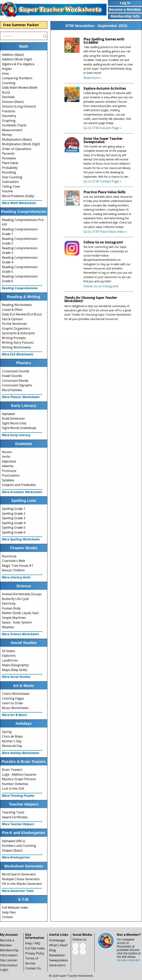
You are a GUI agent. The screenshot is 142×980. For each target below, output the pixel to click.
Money (7, 135)
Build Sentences (13, 418)
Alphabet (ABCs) (14, 841)
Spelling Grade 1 (14, 509)
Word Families (12, 390)
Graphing (9, 121)
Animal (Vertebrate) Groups (22, 594)
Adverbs (8, 466)
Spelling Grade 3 (14, 518)
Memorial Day (12, 746)
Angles (7, 69)
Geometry (9, 116)
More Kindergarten (16, 857)
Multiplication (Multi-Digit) (21, 144)
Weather (8, 627)
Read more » (92, 78)
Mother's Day (12, 741)
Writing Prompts (14, 338)
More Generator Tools (18, 891)
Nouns (7, 452)
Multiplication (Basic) (17, 139)
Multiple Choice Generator (21, 879)
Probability (10, 168)
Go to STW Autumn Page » (102, 128)
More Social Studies (16, 677)
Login (4, 970)
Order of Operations (17, 149)
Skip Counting (12, 177)
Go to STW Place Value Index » (105, 232)
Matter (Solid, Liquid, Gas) (20, 613)
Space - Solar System (17, 622)
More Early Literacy (16, 435)
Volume (7, 191)
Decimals (8, 97)
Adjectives (9, 461)
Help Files (9, 912)
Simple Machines (14, 618)
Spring (7, 732)
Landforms (10, 660)
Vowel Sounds (12, 376)
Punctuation (11, 475)
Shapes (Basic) (12, 850)
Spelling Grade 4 (14, 523)
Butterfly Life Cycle (15, 599)
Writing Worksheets (16, 347)
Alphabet (8, 414)
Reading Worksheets (17, 305)
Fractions (9, 111)
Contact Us (33, 968)
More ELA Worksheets (18, 354)
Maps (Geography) (15, 665)
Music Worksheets (15, 708)
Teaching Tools (13, 812)
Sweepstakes (59, 960)
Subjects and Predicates (19, 485)
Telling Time (11, 187)
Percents (8, 153)
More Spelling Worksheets (21, 539)
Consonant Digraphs (17, 385)
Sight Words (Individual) (19, 428)
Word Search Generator (19, 874)
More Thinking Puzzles (18, 796)
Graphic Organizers (16, 328)
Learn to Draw (12, 703)
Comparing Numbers (17, 78)
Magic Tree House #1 (18, 566)
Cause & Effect (12, 310)
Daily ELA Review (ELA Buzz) (22, 314)
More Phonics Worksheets (21, 397)
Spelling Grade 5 (14, 527)
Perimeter (9, 158)
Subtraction (10, 182)
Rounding (9, 172)
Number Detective (15, 784)
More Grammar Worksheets (22, 492)
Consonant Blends (15, 381)
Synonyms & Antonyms (18, 333)
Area (5, 73)
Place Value (10, 163)
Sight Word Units (14, 423)
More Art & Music (14, 715)
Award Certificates (15, 817)
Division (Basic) (13, 102)
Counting (9, 83)
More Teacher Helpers (18, 824)
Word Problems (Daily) (18, 196)
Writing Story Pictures (18, 342)
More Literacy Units (16, 577)
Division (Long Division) (19, 106)
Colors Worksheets (16, 694)
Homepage (57, 940)
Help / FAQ (33, 943)
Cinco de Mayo (12, 736)
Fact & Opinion (12, 319)
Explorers (9, 656)
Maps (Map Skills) (15, 670)
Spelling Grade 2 (14, 513)
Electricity (9, 603)
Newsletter (57, 955)
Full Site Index (35, 948)
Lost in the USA (13, 788)
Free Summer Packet (21, 25)
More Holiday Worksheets (21, 753)
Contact (7, 917)
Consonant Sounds (16, 371)
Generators (57, 965)
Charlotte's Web (14, 561)
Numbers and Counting (19, 846)
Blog (52, 950)
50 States (9, 651)
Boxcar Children (13, 570)
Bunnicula (9, 556)
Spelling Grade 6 (14, 532)
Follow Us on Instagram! (101, 286)
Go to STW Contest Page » (102, 181)
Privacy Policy (35, 953)
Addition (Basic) (13, 55)
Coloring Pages (13, 698)
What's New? (58, 945)
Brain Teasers (12, 770)
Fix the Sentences (14, 324)
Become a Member (128, 960)
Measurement (12, 130)
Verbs (6, 457)
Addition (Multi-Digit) (17, 59)
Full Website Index (15, 907)
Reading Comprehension (20, 288)
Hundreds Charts (14, 125)
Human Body (11, 608)
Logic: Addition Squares (19, 774)
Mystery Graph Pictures (19, 779)
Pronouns (9, 471)
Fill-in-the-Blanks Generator (22, 884)
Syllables (8, 480)
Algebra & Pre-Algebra (18, 64)
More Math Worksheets (19, 203)
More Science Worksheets (21, 634)
